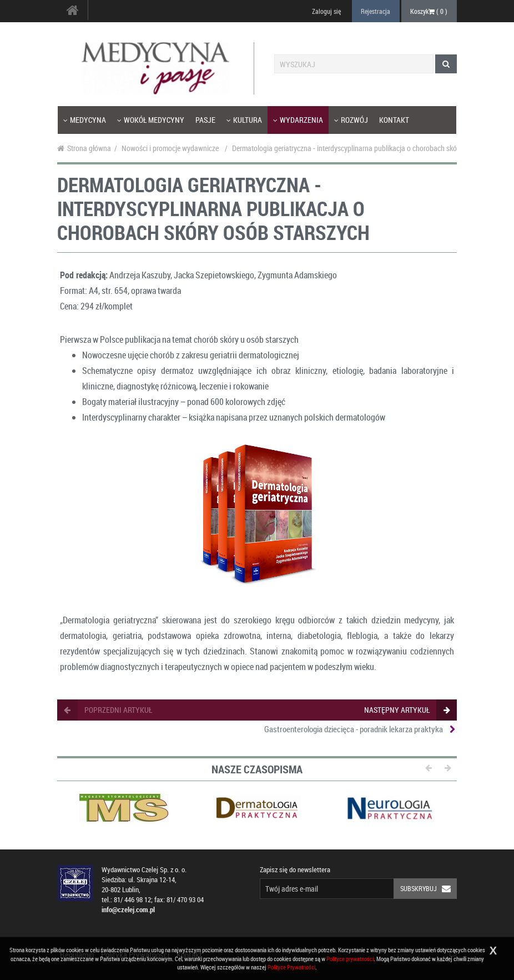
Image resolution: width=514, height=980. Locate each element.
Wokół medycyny (151, 120)
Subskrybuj (429, 889)
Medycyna (85, 120)
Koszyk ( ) (429, 11)
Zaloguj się (326, 11)
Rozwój (351, 120)
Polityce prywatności (350, 959)
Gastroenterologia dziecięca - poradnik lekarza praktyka (354, 729)
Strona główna (84, 148)
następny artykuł (407, 710)
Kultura (244, 120)
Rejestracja (376, 11)
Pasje (205, 120)
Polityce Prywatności (291, 967)
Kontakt (394, 120)
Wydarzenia (298, 120)
